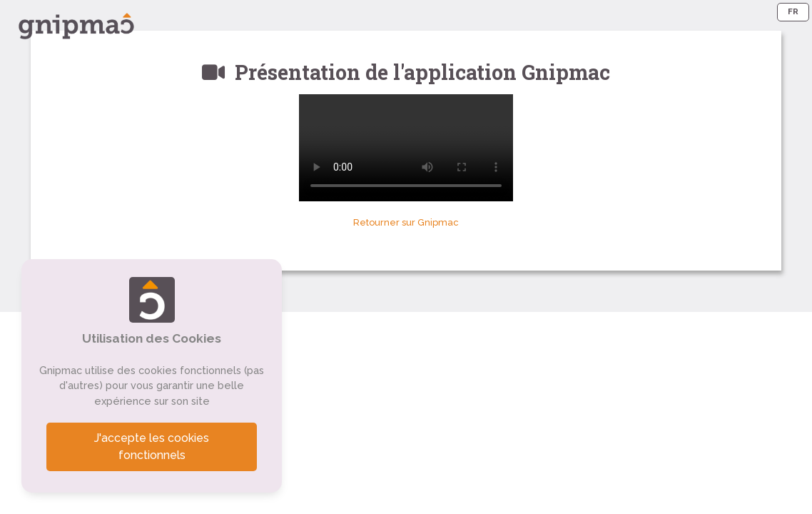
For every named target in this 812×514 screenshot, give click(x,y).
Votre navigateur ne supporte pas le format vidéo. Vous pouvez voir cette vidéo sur (406, 148)
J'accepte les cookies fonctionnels (152, 447)
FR (793, 11)
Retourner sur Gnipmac (406, 222)
